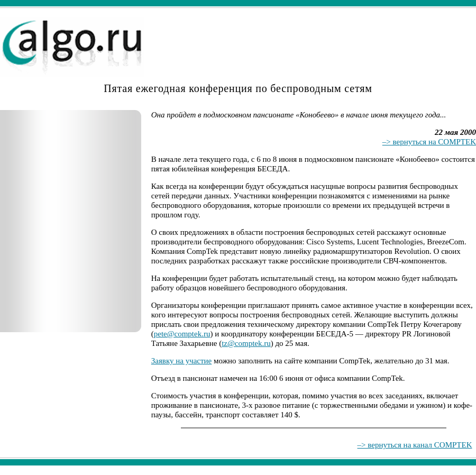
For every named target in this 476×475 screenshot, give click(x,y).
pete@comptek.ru (182, 334)
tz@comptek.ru (246, 343)
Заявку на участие (182, 361)
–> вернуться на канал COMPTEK (415, 445)
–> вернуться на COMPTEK (429, 142)
